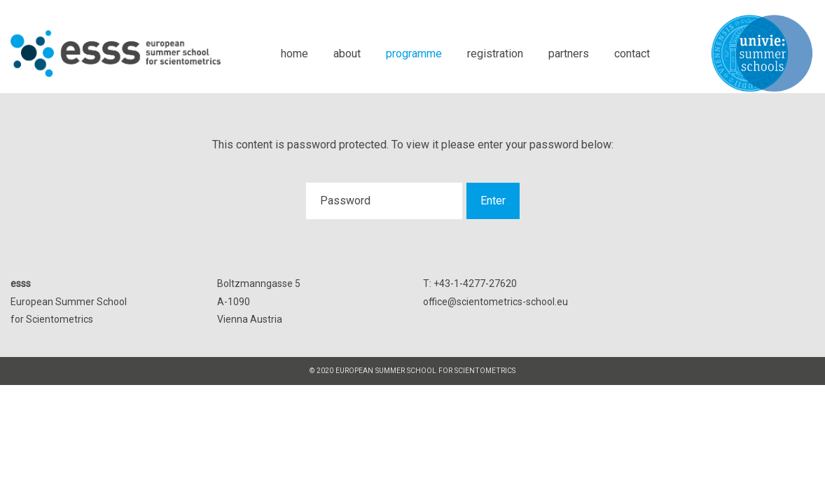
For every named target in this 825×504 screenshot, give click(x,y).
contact (632, 54)
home (294, 54)
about (347, 54)
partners (569, 54)
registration (495, 54)
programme (414, 54)
